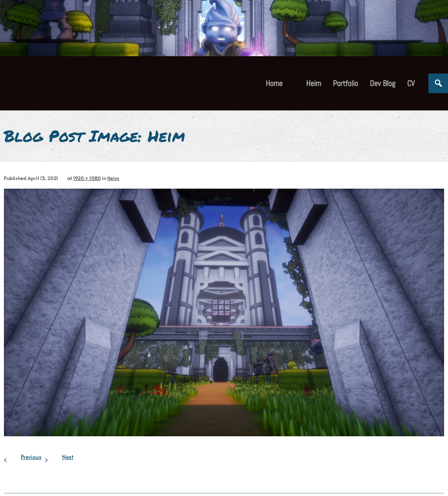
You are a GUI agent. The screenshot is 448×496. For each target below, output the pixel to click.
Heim (113, 178)
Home (274, 83)
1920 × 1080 (87, 178)
